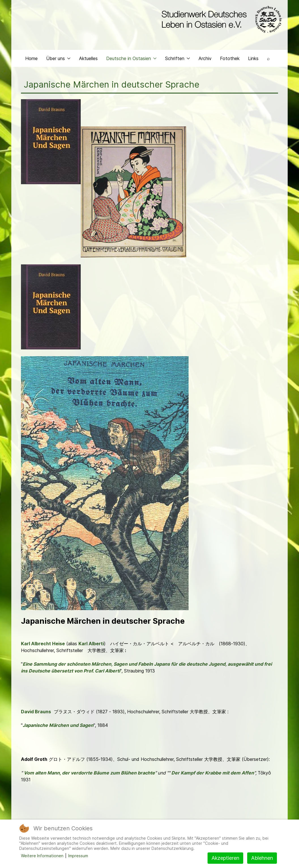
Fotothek (230, 58)
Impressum (78, 856)
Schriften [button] (178, 58)
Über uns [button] (58, 58)
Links (253, 58)
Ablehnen (262, 858)
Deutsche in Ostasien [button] (131, 58)
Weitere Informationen (42, 856)
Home (31, 58)
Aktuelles (88, 58)
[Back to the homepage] (220, 19)
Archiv (205, 58)
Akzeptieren (225, 858)
